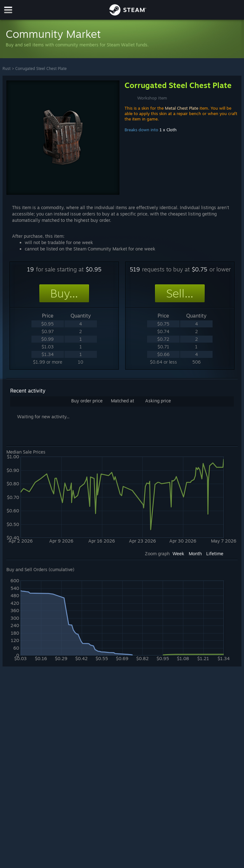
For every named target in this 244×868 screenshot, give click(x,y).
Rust (7, 68)
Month (195, 554)
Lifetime (215, 554)
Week (178, 554)
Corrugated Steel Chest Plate (41, 68)
